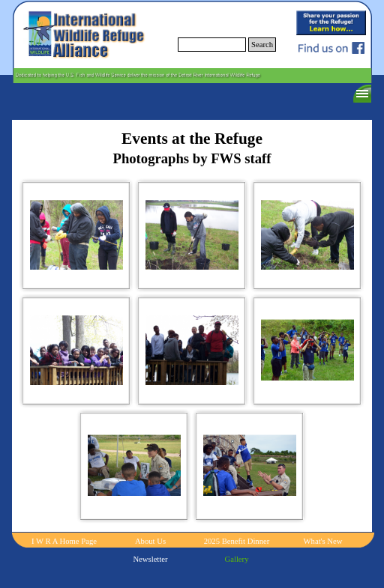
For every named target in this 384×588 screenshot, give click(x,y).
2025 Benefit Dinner (237, 541)
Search (262, 45)
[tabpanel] (192, 148)
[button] (76, 235)
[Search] (212, 45)
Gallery (237, 559)
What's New (323, 541)
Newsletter (150, 559)
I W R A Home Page (64, 541)
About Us (150, 541)
